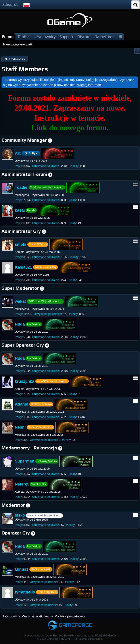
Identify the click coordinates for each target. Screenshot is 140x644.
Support (66, 37)
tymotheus (25, 592)
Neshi (20, 427)
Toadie (21, 187)
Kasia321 (23, 267)
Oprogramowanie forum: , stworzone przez (70, 636)
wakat (20, 301)
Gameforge (105, 37)
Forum (8, 37)
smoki (21, 244)
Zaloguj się (11, 5)
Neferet (22, 484)
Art (18, 153)
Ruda (20, 324)
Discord (84, 37)
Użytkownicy (45, 37)
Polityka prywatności (70, 616)
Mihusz (22, 569)
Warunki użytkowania (37, 616)
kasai (20, 210)
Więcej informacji (90, 85)
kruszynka (25, 381)
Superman (25, 461)
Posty (18, 166)
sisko (20, 515)
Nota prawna (11, 616)
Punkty (74, 166)
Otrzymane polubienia (46, 166)
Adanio (22, 404)
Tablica (24, 37)
